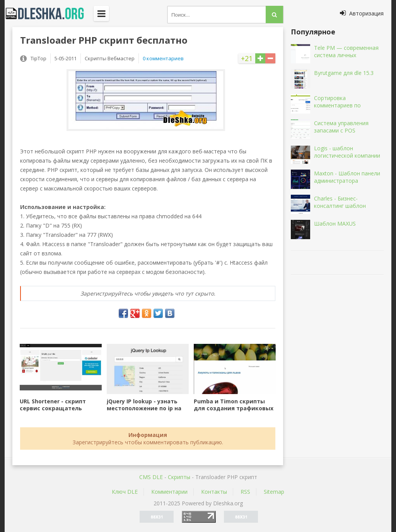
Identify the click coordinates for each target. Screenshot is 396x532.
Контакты (214, 492)
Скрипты (179, 477)
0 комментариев (163, 58)
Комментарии (169, 492)
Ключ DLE (125, 492)
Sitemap (274, 492)
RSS (245, 492)
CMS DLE (151, 477)
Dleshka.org (49, 14)
